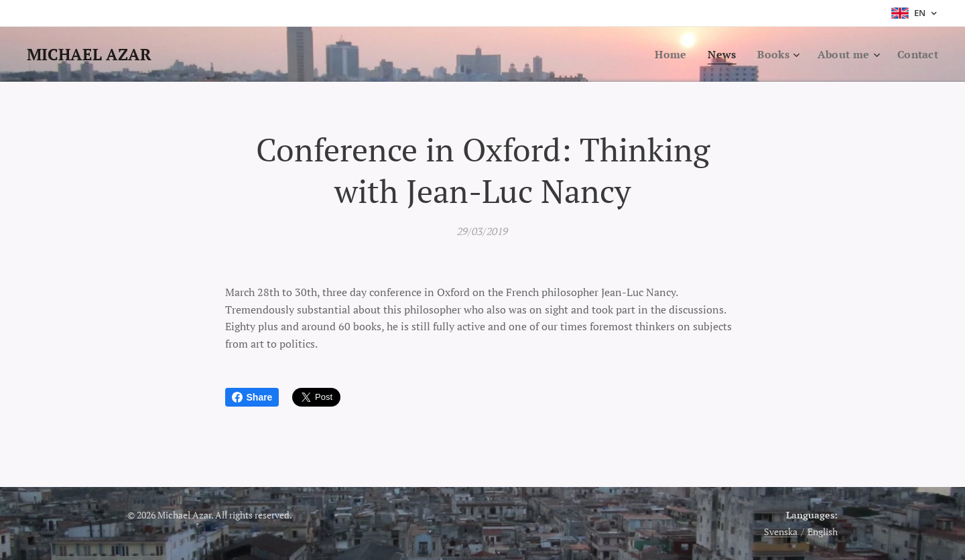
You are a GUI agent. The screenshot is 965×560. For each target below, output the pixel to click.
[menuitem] (665, 54)
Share (252, 397)
